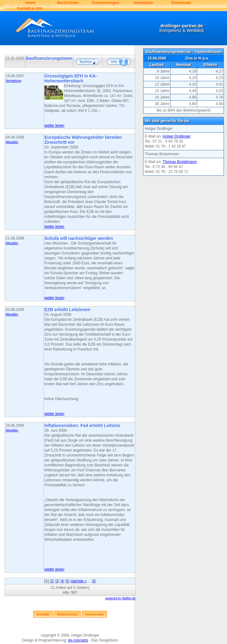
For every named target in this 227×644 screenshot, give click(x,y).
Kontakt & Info (30, 8)
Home (30, 3)
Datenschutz (67, 614)
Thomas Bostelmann (179, 162)
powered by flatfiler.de (120, 598)
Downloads (181, 3)
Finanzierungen (106, 3)
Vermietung (14, 81)
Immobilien (143, 3)
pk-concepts (78, 640)
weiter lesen (54, 126)
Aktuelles (12, 142)
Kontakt (43, 614)
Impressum (95, 614)
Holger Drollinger (177, 136)
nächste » (79, 581)
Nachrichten (68, 3)
